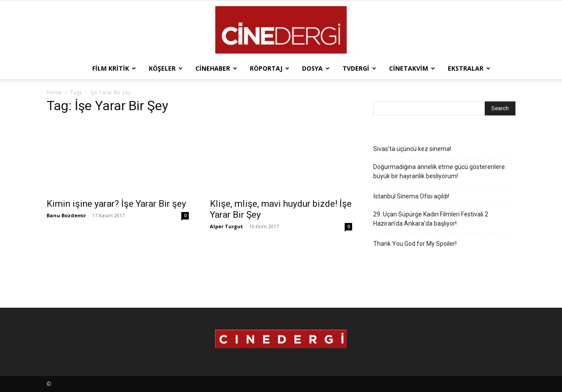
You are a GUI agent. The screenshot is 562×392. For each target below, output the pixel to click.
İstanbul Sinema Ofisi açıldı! (411, 196)
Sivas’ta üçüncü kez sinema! (412, 149)
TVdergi (359, 68)
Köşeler (166, 68)
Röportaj (270, 68)
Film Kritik (114, 68)
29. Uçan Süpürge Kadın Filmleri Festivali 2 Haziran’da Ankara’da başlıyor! (431, 219)
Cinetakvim (412, 68)
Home (54, 92)
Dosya (316, 68)
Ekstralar (469, 68)
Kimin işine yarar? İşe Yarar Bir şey (116, 204)
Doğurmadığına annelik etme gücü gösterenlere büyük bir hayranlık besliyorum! (439, 171)
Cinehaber (216, 68)
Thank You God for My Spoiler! (415, 244)
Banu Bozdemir (66, 215)
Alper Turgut (226, 226)
